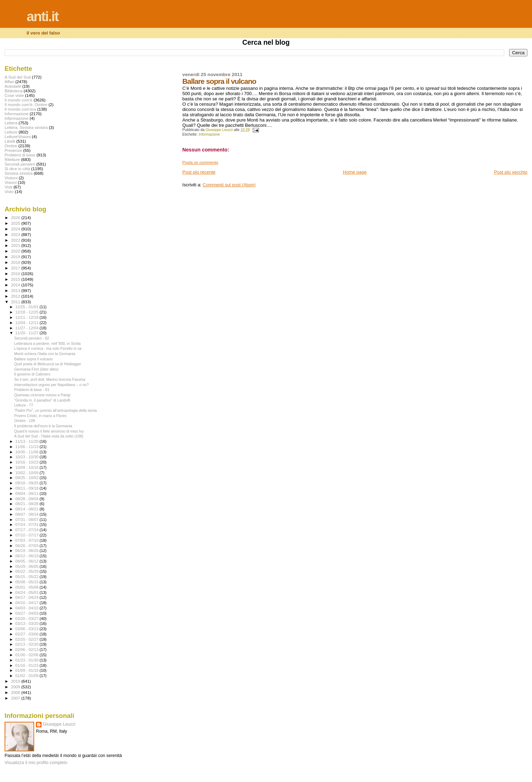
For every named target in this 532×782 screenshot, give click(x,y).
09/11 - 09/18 (28, 488)
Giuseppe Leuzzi (59, 724)
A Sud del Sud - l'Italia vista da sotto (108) (49, 436)
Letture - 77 (24, 405)
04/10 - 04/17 (28, 603)
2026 (16, 218)
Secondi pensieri (20, 164)
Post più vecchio (511, 172)
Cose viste (14, 95)
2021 (16, 245)
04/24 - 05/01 (28, 592)
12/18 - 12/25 (28, 312)
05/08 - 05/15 (28, 582)
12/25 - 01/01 (28, 307)
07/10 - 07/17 (28, 535)
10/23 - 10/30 (28, 457)
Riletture (12, 159)
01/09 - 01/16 (28, 670)
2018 (16, 262)
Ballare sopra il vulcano (33, 359)
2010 (16, 681)
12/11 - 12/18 (28, 317)
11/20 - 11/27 (28, 333)
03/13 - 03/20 (28, 623)
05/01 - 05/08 (28, 587)
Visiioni (11, 178)
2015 (16, 279)
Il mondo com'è (18, 100)
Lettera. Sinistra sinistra (26, 127)
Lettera (11, 123)
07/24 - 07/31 (28, 525)
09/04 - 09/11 (28, 494)
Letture (11, 132)
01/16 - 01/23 (28, 665)
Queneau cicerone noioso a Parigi (42, 395)
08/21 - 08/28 (28, 504)
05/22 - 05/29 (28, 571)
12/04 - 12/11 (28, 323)
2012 (16, 296)
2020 (16, 251)
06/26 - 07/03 (28, 546)
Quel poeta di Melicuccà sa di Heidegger (48, 364)
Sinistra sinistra (18, 173)
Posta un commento (200, 162)
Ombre (11, 146)
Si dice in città (17, 169)
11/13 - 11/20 (28, 441)
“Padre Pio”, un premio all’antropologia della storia (55, 410)
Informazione (209, 134)
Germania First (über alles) (36, 369)
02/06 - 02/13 (28, 650)
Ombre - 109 (24, 421)
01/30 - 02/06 (28, 655)
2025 (16, 223)
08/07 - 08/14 (28, 514)
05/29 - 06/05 (28, 566)
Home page (355, 172)
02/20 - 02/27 (28, 639)
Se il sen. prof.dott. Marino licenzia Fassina (50, 379)
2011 (16, 302)
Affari (9, 82)
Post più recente (199, 172)
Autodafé (13, 86)
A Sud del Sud (18, 77)
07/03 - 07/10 (28, 540)
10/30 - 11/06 (28, 452)
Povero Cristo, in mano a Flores (40, 416)
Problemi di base (20, 155)
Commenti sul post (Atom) (229, 185)
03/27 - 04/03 (28, 613)
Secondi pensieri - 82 (32, 338)
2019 (16, 257)
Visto (9, 191)
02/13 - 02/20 (28, 644)
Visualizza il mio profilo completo (36, 763)
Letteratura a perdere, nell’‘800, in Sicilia (47, 343)
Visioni (11, 182)
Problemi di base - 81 (32, 390)
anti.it (43, 16)
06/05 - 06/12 (28, 561)
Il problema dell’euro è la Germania (43, 426)
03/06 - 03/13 (28, 629)
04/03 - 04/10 (28, 608)
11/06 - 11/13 (28, 447)
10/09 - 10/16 (28, 467)
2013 (16, 290)
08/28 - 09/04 (28, 499)
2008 (16, 692)
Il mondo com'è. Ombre (26, 104)
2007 (16, 698)
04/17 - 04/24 (28, 597)
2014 (16, 285)
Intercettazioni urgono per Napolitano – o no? (51, 385)
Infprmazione (17, 118)
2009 (16, 687)
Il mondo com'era (20, 109)
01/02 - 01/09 (28, 676)
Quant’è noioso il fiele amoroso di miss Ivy (49, 431)
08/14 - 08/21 (28, 509)
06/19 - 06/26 (28, 551)
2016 (16, 274)
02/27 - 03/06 (28, 634)
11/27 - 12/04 (28, 328)
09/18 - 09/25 (28, 483)
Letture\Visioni (18, 136)
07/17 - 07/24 (28, 530)
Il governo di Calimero (32, 374)
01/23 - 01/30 (28, 660)
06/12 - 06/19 (28, 556)
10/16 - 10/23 (28, 462)
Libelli (10, 141)
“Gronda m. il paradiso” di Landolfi (42, 400)
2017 (16, 268)
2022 (16, 240)
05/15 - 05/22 (28, 577)
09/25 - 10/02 (28, 478)
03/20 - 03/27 (28, 619)
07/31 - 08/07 (28, 520)
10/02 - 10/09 (28, 473)
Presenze (13, 150)
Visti (8, 187)
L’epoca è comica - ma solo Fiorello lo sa (48, 348)
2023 (16, 234)
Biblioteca (14, 91)
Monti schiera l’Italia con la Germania (45, 354)
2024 (16, 229)
